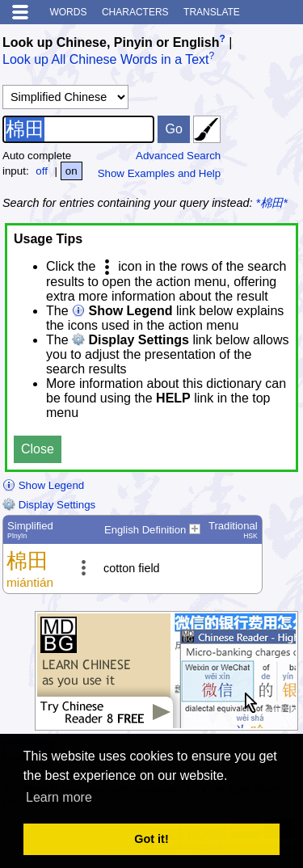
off (42, 171)
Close (38, 449)
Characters (135, 12)
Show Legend (43, 485)
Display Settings (49, 505)
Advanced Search (178, 156)
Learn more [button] (59, 797)
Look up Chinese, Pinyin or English (111, 42)
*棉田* (272, 203)
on (72, 171)
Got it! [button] (151, 839)
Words (68, 12)
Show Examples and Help (160, 173)
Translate (212, 12)
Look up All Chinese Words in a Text (106, 60)
